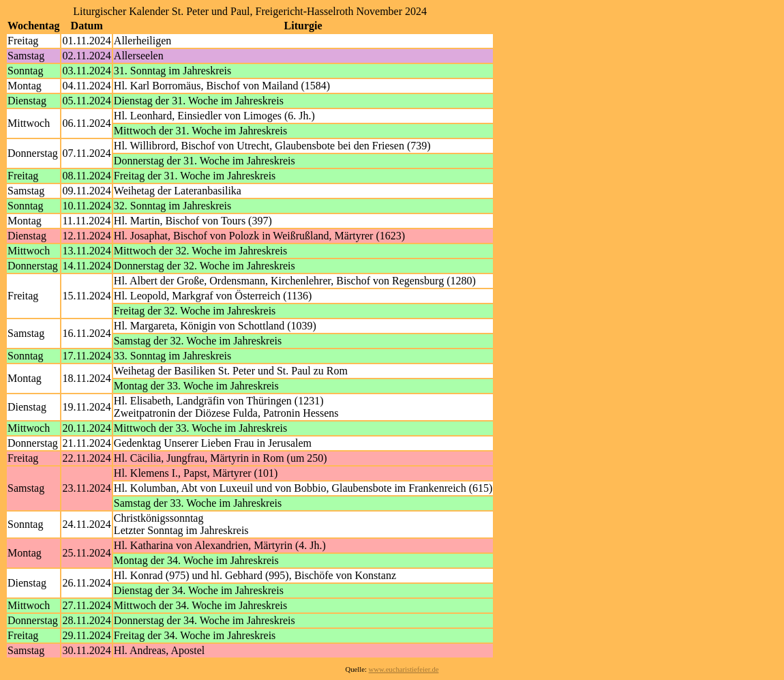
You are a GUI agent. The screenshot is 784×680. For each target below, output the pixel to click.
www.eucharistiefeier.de (404, 669)
